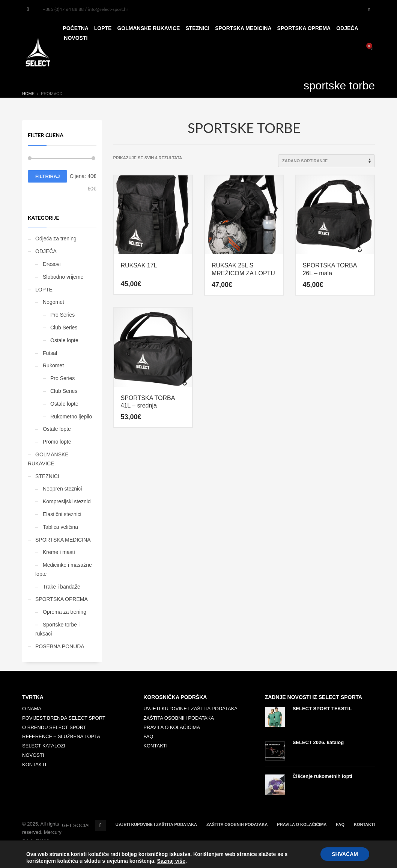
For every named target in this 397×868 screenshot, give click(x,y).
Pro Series (62, 315)
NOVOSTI (33, 755)
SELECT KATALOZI (44, 746)
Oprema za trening (65, 612)
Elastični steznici (62, 514)
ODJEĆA (46, 251)
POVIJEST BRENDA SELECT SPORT (64, 718)
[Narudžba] (326, 161)
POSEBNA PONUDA (60, 646)
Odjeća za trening (56, 239)
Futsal (50, 353)
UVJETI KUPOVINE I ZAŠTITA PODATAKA (190, 709)
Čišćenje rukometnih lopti (323, 776)
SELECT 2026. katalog (318, 742)
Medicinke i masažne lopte (64, 569)
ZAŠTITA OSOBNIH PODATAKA (179, 718)
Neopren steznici (62, 489)
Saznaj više (171, 861)
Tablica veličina (60, 527)
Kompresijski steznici (67, 501)
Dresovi (52, 264)
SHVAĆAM (345, 854)
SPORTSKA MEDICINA (63, 540)
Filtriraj (47, 176)
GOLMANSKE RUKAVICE (48, 459)
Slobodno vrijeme (63, 277)
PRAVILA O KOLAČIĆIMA (172, 727)
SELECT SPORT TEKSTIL (322, 709)
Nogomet (53, 302)
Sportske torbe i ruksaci (57, 629)
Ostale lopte (64, 340)
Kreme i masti (59, 552)
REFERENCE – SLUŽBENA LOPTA (61, 736)
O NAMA (32, 709)
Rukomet (53, 365)
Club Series (64, 328)
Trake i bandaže (62, 587)
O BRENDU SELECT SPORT (54, 727)
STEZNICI (47, 476)
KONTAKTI (34, 765)
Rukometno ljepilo (71, 417)
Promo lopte (57, 442)
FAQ (148, 736)
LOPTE (44, 290)
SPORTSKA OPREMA (62, 599)
